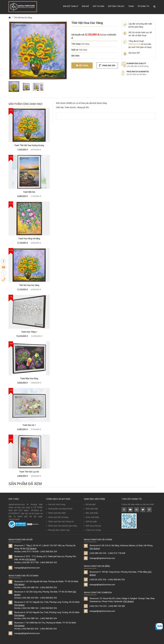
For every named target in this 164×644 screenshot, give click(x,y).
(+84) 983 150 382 (117, 606)
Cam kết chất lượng (56, 504)
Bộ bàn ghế (90, 504)
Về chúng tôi (143, 6)
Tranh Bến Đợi (29, 192)
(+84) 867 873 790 (30, 562)
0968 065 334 (107, 65)
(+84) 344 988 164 (30, 587)
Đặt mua (82, 65)
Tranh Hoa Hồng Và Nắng (29, 239)
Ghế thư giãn (98, 6)
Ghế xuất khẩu (91, 509)
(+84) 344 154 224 (98, 606)
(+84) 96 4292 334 (98, 580)
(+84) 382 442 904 (30, 598)
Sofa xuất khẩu (91, 517)
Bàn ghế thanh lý (71, 6)
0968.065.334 (135, 44)
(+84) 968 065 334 (49, 551)
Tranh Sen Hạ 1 (29, 425)
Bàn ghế (85, 6)
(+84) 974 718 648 (30, 551)
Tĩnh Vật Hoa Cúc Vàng (23, 18)
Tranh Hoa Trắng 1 (29, 332)
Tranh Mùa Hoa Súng (29, 378)
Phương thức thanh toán (58, 530)
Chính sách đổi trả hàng (57, 517)
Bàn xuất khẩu (91, 513)
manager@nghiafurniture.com (27, 568)
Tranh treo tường (92, 530)
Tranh (131, 6)
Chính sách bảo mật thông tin (60, 521)
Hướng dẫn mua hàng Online (59, 509)
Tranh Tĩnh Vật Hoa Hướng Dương (29, 145)
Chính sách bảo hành (56, 513)
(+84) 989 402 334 (98, 553)
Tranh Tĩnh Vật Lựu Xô (29, 472)
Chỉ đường (31, 548)
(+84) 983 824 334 (30, 629)
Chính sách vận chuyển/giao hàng (62, 526)
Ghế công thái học (116, 6)
